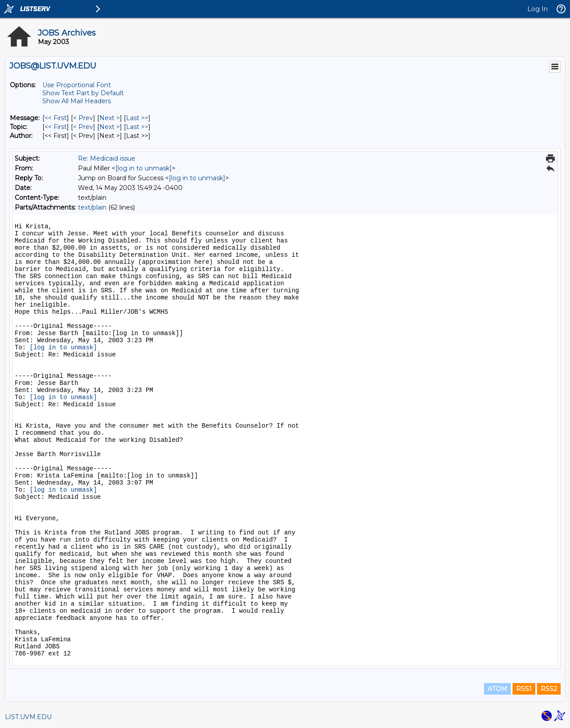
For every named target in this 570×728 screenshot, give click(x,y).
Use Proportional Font (77, 85)
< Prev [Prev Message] (83, 118)
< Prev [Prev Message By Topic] (83, 127)
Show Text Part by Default (83, 93)
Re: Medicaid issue (107, 158)
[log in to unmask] (144, 168)
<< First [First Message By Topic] (56, 127)
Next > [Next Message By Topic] (110, 127)
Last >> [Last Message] (137, 118)
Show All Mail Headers (77, 101)
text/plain (92, 207)
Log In (537, 9)
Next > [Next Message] (110, 118)
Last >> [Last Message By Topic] (137, 127)
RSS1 (524, 689)
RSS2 (549, 689)
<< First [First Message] (56, 118)
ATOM (497, 689)
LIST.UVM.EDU (28, 717)
